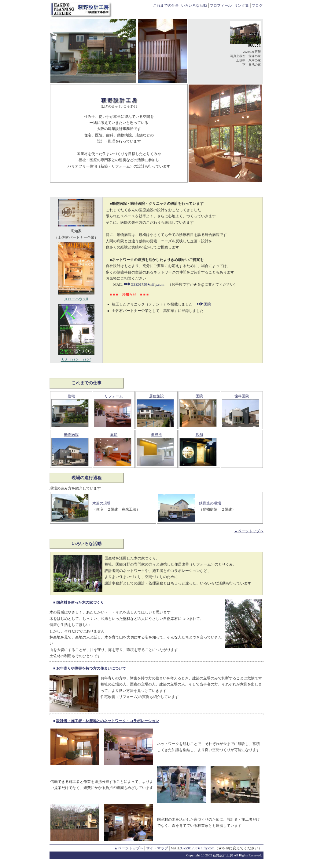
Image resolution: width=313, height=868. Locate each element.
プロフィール (221, 5)
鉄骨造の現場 (210, 503)
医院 (207, 304)
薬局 (114, 435)
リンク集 (241, 5)
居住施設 (156, 396)
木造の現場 (101, 503)
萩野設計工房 (223, 855)
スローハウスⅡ (76, 297)
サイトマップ (157, 848)
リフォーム (114, 396)
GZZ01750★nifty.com (144, 284)
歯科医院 (242, 396)
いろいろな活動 (194, 5)
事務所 (156, 435)
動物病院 (71, 435)
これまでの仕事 (166, 5)
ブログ (257, 5)
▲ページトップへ (249, 531)
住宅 (71, 396)
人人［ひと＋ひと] (76, 358)
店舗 (199, 435)
